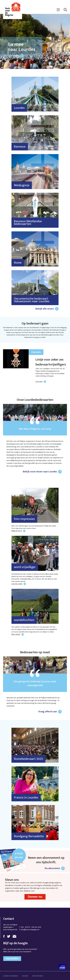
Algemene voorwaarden (10, 976)
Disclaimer (25, 976)
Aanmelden (12, 959)
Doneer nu (35, 897)
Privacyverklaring (38, 976)
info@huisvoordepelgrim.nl (30, 930)
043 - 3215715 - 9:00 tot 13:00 (31, 927)
